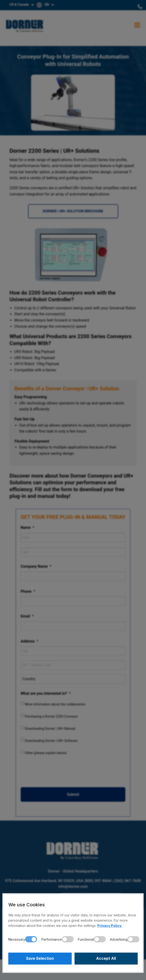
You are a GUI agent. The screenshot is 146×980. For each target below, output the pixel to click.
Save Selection (40, 959)
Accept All (106, 959)
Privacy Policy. (110, 926)
